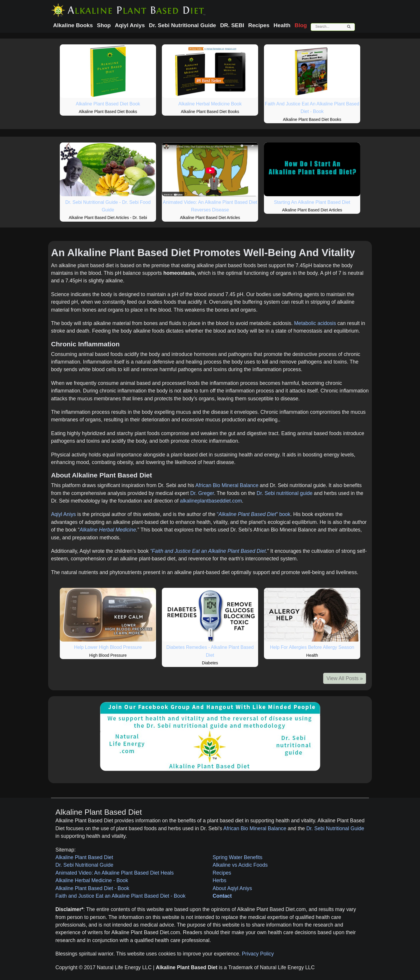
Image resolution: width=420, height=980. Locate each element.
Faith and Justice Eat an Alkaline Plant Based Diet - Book (120, 896)
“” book (253, 514)
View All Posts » (345, 678)
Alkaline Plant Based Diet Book (108, 104)
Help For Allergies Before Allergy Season (312, 647)
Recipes (222, 873)
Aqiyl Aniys (63, 514)
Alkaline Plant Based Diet (84, 857)
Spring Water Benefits (237, 857)
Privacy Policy (258, 954)
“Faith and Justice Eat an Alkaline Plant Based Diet (208, 551)
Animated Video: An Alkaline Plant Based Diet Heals (115, 873)
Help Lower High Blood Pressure (108, 647)
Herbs (219, 880)
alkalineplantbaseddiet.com (211, 501)
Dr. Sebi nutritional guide (285, 493)
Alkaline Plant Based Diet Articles (99, 218)
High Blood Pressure (108, 655)
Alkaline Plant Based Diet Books (108, 112)
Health (312, 655)
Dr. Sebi (140, 218)
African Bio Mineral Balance (227, 485)
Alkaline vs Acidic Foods (240, 865)
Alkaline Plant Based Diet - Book (92, 888)
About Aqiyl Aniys (232, 888)
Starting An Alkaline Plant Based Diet (312, 202)
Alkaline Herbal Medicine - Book (92, 880)
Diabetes (210, 663)
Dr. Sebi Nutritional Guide (335, 828)
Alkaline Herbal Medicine (108, 530)
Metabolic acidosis (315, 323)
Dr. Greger (202, 493)
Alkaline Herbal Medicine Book (210, 104)
